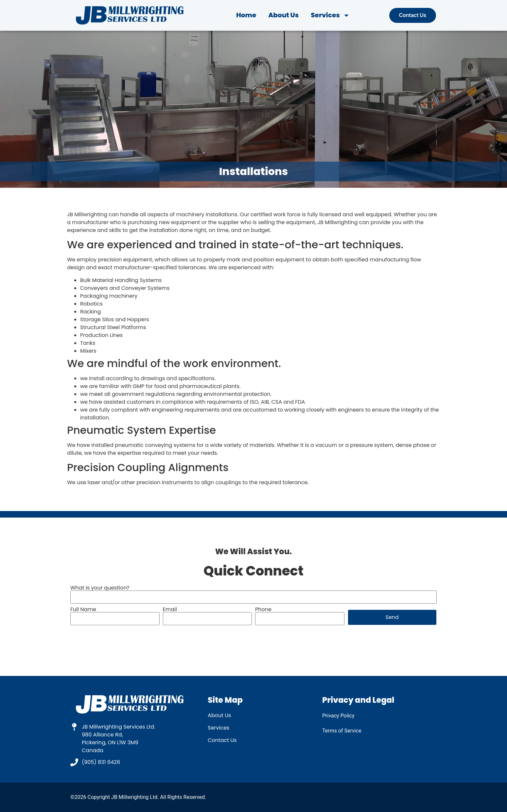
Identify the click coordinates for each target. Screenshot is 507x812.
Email (170, 609)
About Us (283, 15)
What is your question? (100, 588)
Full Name (83, 609)
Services (330, 15)
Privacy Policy (338, 716)
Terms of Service (342, 731)
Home (246, 15)
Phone (263, 609)
